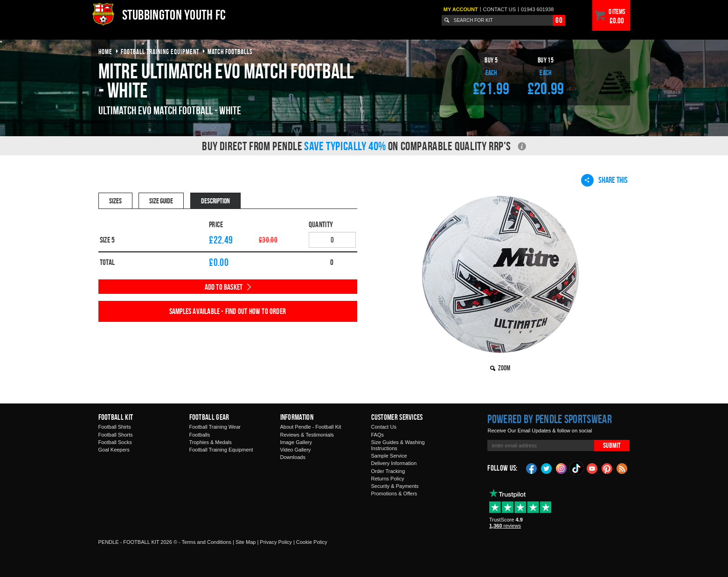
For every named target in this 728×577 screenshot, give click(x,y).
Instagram (562, 468)
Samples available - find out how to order (228, 311)
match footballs (230, 52)
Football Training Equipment (221, 450)
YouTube (592, 468)
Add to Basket (224, 287)
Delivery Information (394, 463)
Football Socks (115, 442)
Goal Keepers (114, 450)
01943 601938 (537, 9)
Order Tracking (388, 471)
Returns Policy (388, 479)
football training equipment (160, 52)
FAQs (378, 435)
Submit (612, 445)
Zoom (504, 368)
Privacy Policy (276, 542)
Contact (500, 9)
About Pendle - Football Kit (311, 427)
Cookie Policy (312, 542)
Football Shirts (115, 427)
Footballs (200, 435)
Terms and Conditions (207, 542)
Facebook (532, 468)
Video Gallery (296, 450)
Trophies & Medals (211, 442)
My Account (461, 9)
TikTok (577, 468)
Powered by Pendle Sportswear (549, 419)
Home (105, 52)
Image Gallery (296, 442)
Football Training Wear (215, 427)
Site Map (246, 542)
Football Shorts (116, 435)
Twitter (547, 468)
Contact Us (384, 427)
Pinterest (607, 468)
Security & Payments (395, 486)
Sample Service (389, 456)
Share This (604, 180)
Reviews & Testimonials (307, 435)
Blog (622, 468)
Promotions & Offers (394, 494)
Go (559, 20)
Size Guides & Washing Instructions (398, 445)
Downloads (293, 457)
